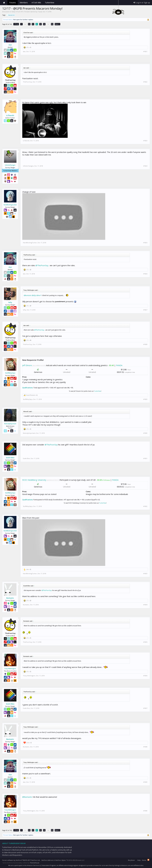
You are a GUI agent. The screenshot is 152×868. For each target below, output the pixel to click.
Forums (13, 3)
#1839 (145, 782)
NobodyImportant (10, 424)
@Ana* (39, 295)
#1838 (145, 747)
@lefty (34, 295)
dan (10, 45)
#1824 (145, 166)
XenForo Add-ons (47, 860)
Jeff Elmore (27, 365)
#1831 (145, 458)
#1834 (145, 605)
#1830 (145, 433)
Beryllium (131, 860)
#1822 (145, 82)
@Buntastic (28, 295)
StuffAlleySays (10, 373)
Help (139, 860)
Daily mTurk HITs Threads (21, 12)
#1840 (145, 811)
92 (37, 24)
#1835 (145, 642)
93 (40, 24)
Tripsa (40, 12)
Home (4, 3)
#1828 (145, 344)
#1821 (145, 52)
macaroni (11, 15)
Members (24, 3)
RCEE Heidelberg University (34, 480)
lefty (10, 302)
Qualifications (27, 388)
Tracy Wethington (10, 669)
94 (44, 24)
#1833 (145, 574)
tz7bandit (10, 115)
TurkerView (98, 391)
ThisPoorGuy (27, 82)
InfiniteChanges (10, 165)
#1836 (145, 676)
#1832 (145, 506)
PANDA (119, 365)
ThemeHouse (35, 863)
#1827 (145, 310)
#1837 (145, 708)
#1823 (145, 141)
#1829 (145, 399)
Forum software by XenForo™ (21, 860)
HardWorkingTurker (10, 205)
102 (52, 24)
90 (29, 24)
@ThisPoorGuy (42, 265)
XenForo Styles (60, 860)
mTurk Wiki (36, 3)
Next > (57, 24)
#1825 (145, 243)
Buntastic (10, 598)
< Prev (16, 24)
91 (33, 24)
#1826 (145, 274)
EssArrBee (10, 458)
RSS (148, 860)
